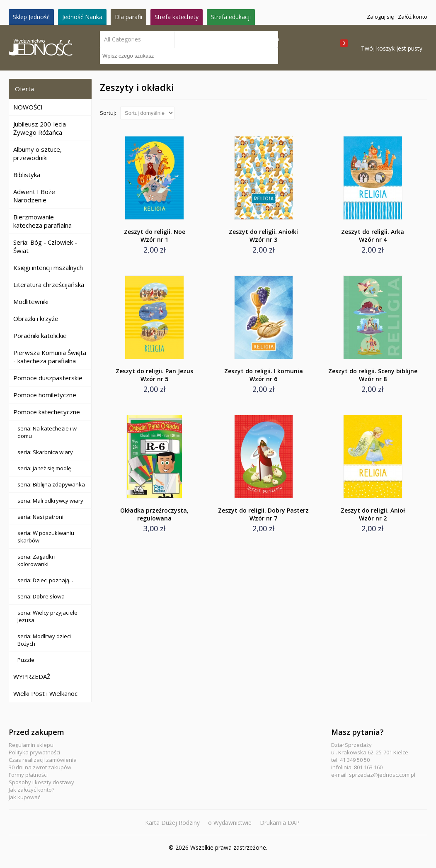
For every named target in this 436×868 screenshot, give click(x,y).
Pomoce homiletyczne (45, 395)
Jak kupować (24, 797)
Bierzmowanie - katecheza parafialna (42, 221)
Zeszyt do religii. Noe (154, 236)
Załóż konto (413, 17)
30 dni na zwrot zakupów (40, 767)
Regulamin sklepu (31, 745)
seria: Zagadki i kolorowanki (36, 560)
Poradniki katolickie (40, 336)
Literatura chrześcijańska (49, 284)
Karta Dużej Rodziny (172, 823)
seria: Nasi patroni (40, 517)
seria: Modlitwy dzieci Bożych (44, 640)
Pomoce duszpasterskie (48, 378)
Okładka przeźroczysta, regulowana (154, 514)
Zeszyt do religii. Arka (373, 236)
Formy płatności (28, 775)
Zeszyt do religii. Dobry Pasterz (263, 514)
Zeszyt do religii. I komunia (263, 375)
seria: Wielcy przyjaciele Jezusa (47, 616)
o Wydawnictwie (230, 823)
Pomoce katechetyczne (47, 412)
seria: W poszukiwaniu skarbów (46, 537)
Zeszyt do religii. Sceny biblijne (373, 375)
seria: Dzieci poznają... (45, 580)
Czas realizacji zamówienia (43, 760)
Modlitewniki (31, 301)
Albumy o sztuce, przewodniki (38, 153)
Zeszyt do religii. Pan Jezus (154, 375)
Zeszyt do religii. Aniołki (263, 236)
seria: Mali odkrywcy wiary (50, 501)
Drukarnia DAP (280, 823)
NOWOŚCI (28, 107)
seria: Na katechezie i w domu (47, 432)
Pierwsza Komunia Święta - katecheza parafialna (50, 357)
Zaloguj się (380, 17)
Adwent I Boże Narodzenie (34, 196)
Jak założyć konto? (31, 790)
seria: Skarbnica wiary (45, 452)
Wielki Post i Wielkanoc (45, 693)
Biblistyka (27, 175)
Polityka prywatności (34, 752)
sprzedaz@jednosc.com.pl (382, 775)
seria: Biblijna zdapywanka (51, 484)
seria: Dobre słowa (41, 596)
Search (270, 39)
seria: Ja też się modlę (44, 468)
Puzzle (26, 660)
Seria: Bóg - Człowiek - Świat (45, 246)
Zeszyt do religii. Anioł (373, 514)
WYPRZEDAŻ (32, 676)
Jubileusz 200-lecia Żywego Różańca (40, 128)
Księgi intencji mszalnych (48, 267)
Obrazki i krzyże (36, 319)
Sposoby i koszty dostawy (41, 782)
